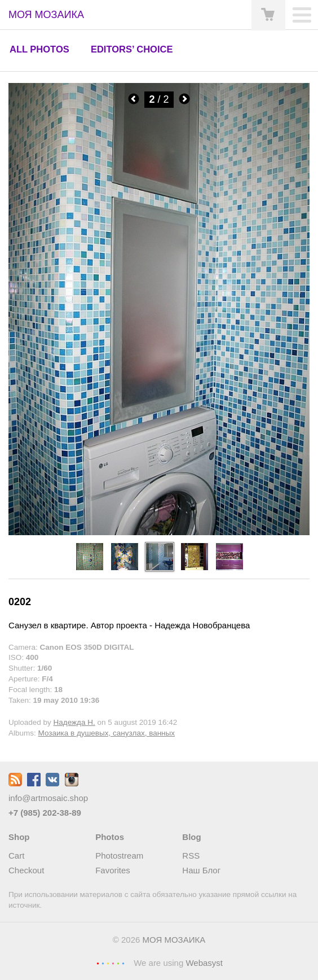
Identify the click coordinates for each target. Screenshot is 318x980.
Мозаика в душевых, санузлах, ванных (107, 733)
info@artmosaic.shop (48, 798)
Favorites (113, 870)
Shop (19, 837)
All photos (39, 49)
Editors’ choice (132, 49)
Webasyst (204, 963)
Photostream (119, 856)
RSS (191, 856)
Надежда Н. (74, 722)
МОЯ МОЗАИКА (174, 940)
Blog (191, 837)
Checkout (26, 870)
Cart (16, 856)
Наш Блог (201, 870)
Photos (110, 837)
